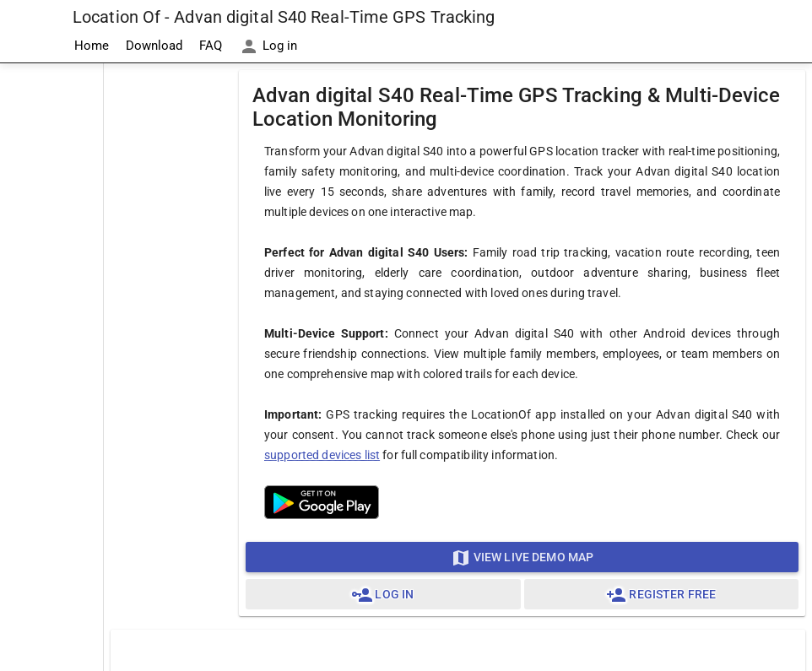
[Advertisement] (51, 317)
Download (154, 46)
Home (92, 46)
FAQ (211, 46)
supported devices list (322, 455)
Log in (268, 46)
